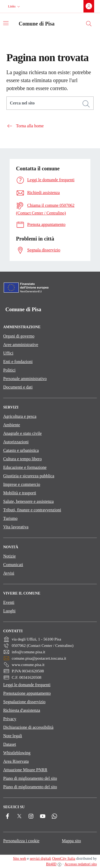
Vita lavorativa (16, 527)
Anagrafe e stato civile (22, 433)
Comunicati (13, 565)
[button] (15, 7)
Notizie (9, 556)
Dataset (10, 744)
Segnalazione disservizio (24, 702)
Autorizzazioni (16, 442)
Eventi (9, 602)
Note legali (13, 736)
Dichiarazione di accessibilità (28, 727)
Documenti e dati (18, 387)
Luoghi (9, 611)
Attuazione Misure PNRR (25, 770)
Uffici (8, 353)
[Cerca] (86, 104)
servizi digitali (40, 859)
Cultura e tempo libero (22, 459)
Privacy (10, 719)
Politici (9, 370)
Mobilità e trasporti (20, 493)
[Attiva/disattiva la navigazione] (6, 23)
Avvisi (9, 573)
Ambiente (12, 425)
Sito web (20, 859)
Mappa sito (71, 841)
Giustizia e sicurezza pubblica (29, 476)
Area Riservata (16, 761)
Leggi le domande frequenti (27, 685)
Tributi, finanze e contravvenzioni (32, 510)
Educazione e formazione (25, 467)
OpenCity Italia (64, 859)
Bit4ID (51, 864)
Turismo (10, 518)
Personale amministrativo (25, 379)
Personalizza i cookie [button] (21, 841)
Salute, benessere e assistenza (28, 501)
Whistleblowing (17, 753)
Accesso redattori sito (81, 864)
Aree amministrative (21, 345)
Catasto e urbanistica (21, 450)
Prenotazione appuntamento (27, 693)
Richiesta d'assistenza (22, 710)
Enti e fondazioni (18, 362)
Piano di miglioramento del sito (30, 778)
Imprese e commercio (22, 484)
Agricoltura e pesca (20, 416)
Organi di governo (19, 336)
